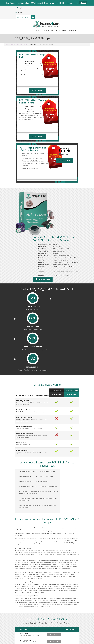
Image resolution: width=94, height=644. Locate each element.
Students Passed (14, 246)
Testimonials (74, 31)
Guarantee (86, 31)
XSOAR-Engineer (9, 525)
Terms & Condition (33, 639)
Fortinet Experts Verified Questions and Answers (25, 149)
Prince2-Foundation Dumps (83, 630)
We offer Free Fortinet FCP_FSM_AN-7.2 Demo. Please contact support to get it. (25, 382)
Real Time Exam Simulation (12, 304)
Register (6, 12)
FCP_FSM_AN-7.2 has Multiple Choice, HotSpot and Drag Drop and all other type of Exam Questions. (25, 374)
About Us (13, 639)
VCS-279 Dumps (25, 633)
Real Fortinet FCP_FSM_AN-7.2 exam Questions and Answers (25, 357)
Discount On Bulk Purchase (12, 320)
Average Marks (36, 246)
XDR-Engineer (8, 512)
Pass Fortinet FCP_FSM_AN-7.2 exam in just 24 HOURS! (27, 143)
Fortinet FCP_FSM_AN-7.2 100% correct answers (21, 365)
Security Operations (22, 45)
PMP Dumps (25, 630)
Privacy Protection (10, 336)
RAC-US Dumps (69, 630)
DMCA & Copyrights (57, 639)
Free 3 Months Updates (11, 296)
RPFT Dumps (54, 630)
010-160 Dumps (11, 633)
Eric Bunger (48, 616)
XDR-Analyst (8, 500)
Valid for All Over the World (19, 155)
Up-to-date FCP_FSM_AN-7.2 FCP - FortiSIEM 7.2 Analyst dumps (71, 365)
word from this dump (58, 247)
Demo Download (56, 216)
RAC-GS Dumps (40, 630)
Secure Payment (9, 329)
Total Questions (80, 246)
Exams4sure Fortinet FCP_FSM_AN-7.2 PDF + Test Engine (69, 357)
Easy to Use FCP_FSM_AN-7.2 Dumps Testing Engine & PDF (29, 152)
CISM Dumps (11, 630)
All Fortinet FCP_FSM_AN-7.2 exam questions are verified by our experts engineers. (71, 374)
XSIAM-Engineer (9, 506)
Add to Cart (26, 107)
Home (51, 31)
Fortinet (13, 45)
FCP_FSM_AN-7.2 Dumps (12, 287)
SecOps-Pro (8, 518)
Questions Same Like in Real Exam (21, 146)
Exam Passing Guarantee (12, 313)
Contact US (44, 639)
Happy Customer (49, 619)
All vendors (61, 31)
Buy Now (83, 500)
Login (7, 8)
